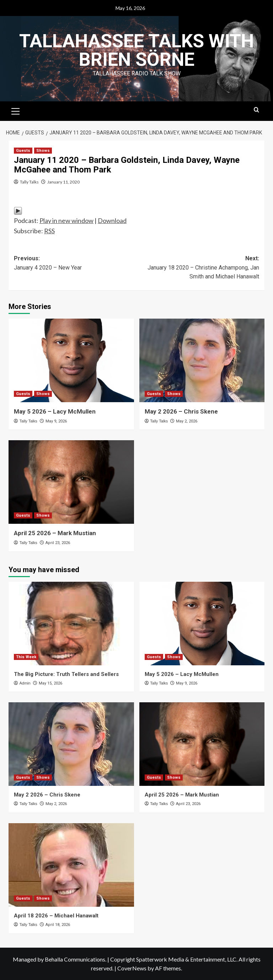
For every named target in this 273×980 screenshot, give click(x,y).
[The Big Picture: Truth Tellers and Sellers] (71, 624)
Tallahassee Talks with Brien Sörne (136, 50)
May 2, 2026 (187, 421)
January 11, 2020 (63, 182)
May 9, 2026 (56, 421)
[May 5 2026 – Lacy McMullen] (71, 360)
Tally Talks (29, 182)
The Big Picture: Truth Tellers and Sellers (66, 674)
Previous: (75, 263)
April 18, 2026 (58, 925)
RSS (49, 231)
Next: (198, 268)
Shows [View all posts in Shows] (43, 151)
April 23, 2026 (58, 543)
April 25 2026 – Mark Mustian (55, 533)
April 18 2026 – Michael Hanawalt (56, 916)
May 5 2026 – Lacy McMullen (55, 411)
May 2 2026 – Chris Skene (181, 411)
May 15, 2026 (50, 683)
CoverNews (132, 968)
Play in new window (66, 220)
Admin (25, 683)
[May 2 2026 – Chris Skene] (202, 360)
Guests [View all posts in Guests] (23, 151)
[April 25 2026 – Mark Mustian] (71, 482)
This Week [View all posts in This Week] (26, 657)
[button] (16, 110)
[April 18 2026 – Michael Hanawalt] (71, 865)
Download (112, 220)
